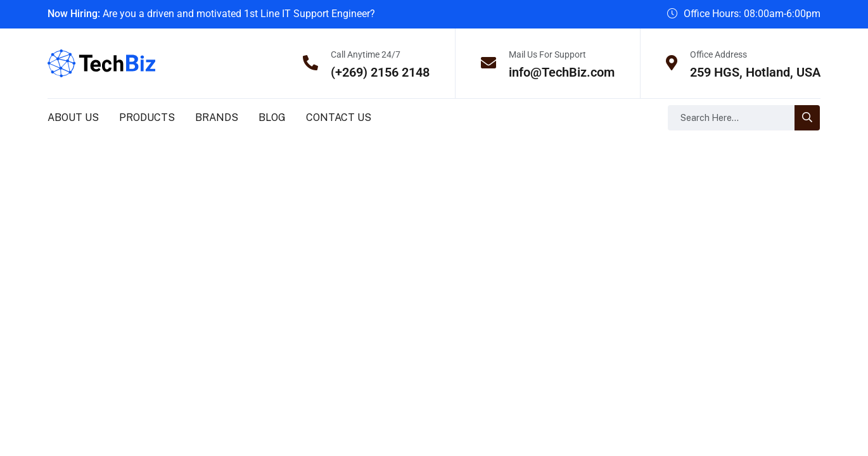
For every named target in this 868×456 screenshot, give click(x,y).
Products (147, 117)
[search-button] (807, 118)
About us (73, 117)
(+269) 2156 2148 (380, 72)
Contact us (339, 117)
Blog (272, 117)
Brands (217, 117)
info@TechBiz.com (562, 72)
